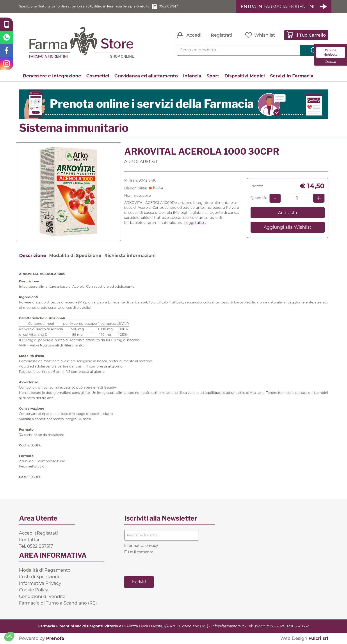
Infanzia (192, 76)
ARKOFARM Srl (141, 162)
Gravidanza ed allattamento (146, 76)
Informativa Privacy (40, 583)
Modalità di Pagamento (45, 570)
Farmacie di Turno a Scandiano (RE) (58, 603)
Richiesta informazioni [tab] (130, 255)
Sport (213, 76)
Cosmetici (98, 76)
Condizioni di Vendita (42, 596)
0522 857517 (181, 6)
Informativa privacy (141, 546)
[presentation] (158, 565)
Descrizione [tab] (33, 255)
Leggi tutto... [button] (195, 223)
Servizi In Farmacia (292, 76)
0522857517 (263, 626)
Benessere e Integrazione (52, 76)
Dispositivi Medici (245, 76)
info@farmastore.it (228, 626)
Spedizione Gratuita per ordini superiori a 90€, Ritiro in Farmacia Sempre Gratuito (90, 6)
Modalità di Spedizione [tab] (75, 255)
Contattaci (30, 540)
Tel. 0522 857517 (36, 546)
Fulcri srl (318, 639)
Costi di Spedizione (40, 577)
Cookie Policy (34, 590)
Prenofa (55, 639)
